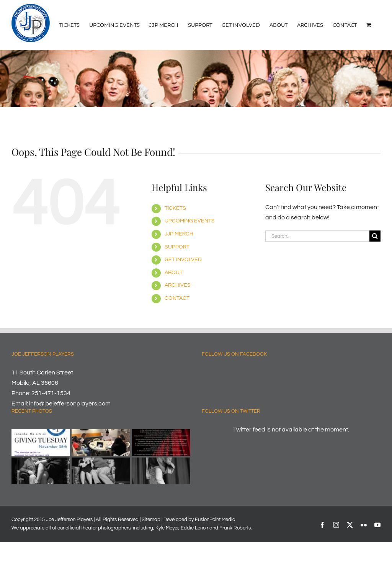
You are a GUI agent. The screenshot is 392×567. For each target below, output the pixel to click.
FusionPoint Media (215, 520)
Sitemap (151, 520)
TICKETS (175, 208)
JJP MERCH (179, 234)
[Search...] (317, 236)
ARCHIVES (178, 285)
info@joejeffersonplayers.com (70, 404)
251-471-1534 (51, 393)
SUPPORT (177, 247)
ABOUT (174, 273)
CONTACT (177, 298)
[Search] (375, 236)
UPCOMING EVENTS (190, 221)
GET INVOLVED (183, 260)
